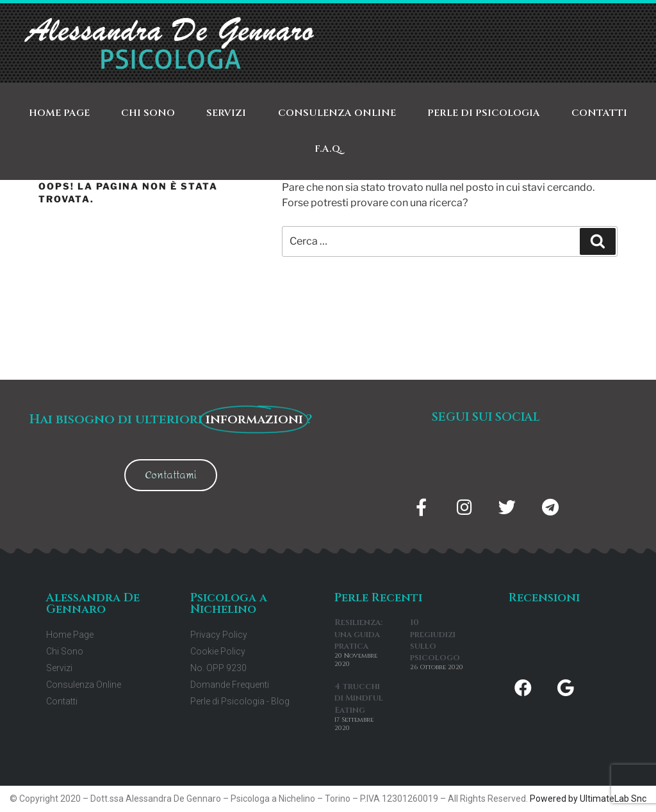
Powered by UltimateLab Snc (588, 799)
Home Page (59, 113)
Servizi (226, 113)
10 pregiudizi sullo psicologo (435, 640)
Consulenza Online (337, 113)
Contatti (599, 113)
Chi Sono (148, 113)
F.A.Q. (328, 149)
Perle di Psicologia (484, 113)
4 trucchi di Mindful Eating (359, 698)
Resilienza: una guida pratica (358, 634)
